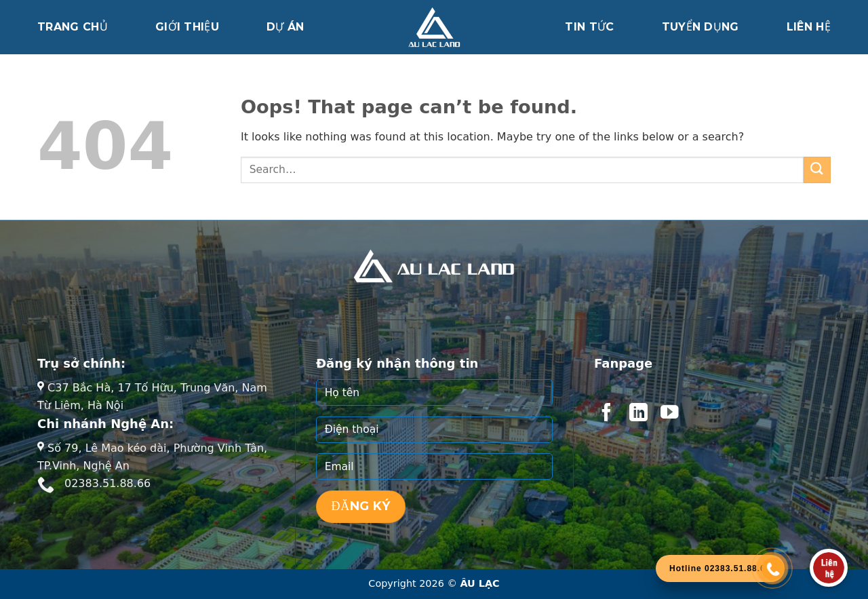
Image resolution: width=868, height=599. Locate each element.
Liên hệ (809, 27)
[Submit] (817, 170)
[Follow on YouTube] (669, 414)
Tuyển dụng (701, 27)
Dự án (285, 27)
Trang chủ (73, 27)
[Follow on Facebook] (606, 414)
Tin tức (589, 27)
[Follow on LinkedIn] (638, 414)
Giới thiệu (187, 27)
